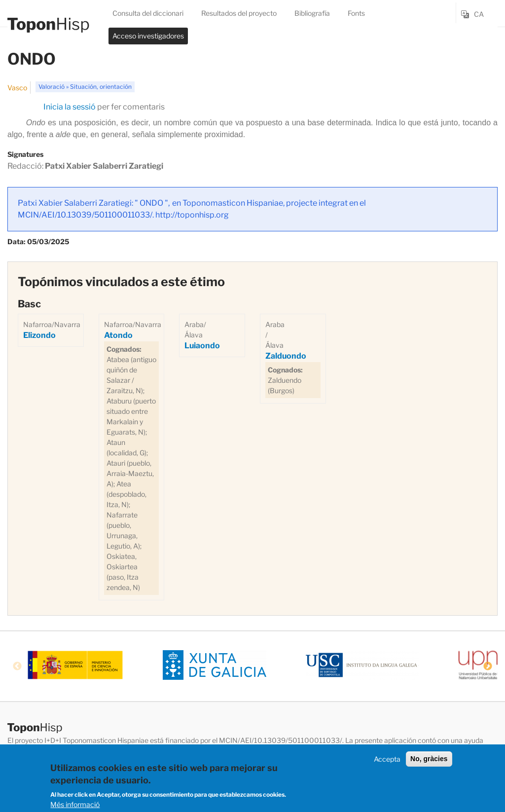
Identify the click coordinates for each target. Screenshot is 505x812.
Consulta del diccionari (148, 13)
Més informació (75, 806)
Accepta (387, 760)
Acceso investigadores (148, 36)
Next (488, 666)
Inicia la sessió (70, 107)
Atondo (118, 335)
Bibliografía (312, 13)
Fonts (356, 13)
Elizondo (39, 335)
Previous (17, 666)
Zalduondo (286, 356)
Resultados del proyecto (239, 13)
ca (479, 14)
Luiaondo (202, 346)
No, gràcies (429, 760)
